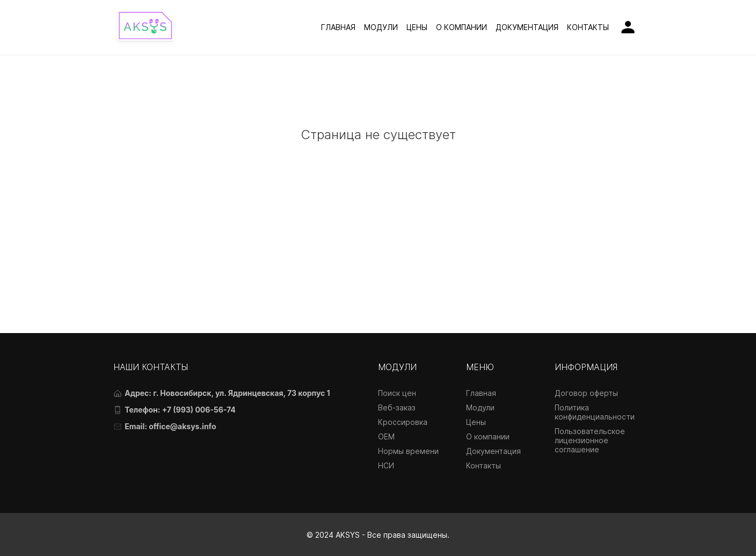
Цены (476, 422)
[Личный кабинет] (628, 27)
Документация (493, 451)
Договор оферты (586, 393)
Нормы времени (408, 451)
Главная (481, 393)
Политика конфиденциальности (595, 412)
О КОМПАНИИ (461, 27)
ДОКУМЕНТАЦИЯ (527, 27)
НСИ (386, 465)
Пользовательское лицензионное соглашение (590, 440)
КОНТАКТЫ (588, 27)
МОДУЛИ (381, 27)
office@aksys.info (182, 426)
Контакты (484, 465)
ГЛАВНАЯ (338, 27)
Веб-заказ (397, 407)
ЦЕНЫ (417, 27)
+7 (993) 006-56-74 (199, 410)
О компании (488, 436)
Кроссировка (403, 422)
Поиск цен (397, 393)
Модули (480, 407)
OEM (386, 436)
